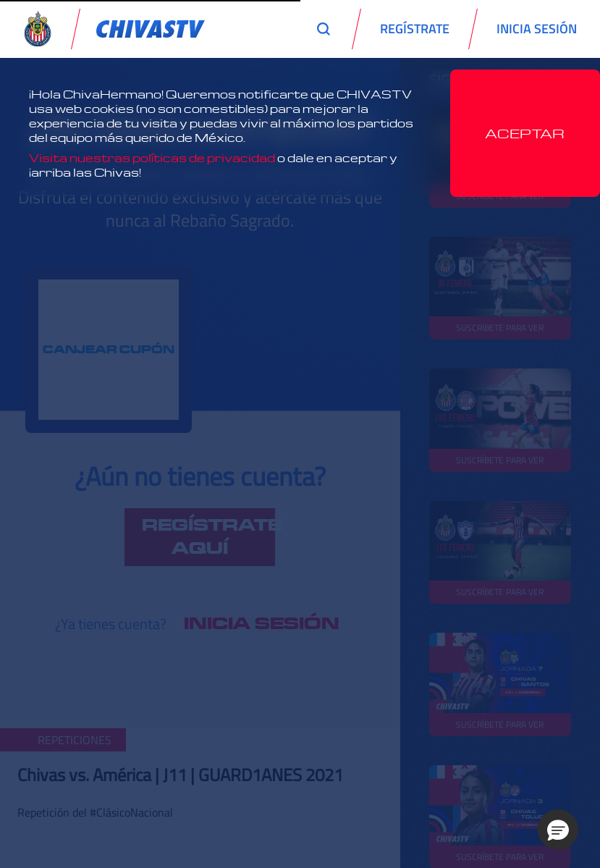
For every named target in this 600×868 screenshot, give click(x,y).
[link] (151, 29)
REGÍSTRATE (415, 29)
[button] (558, 830)
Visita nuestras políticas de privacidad (152, 158)
